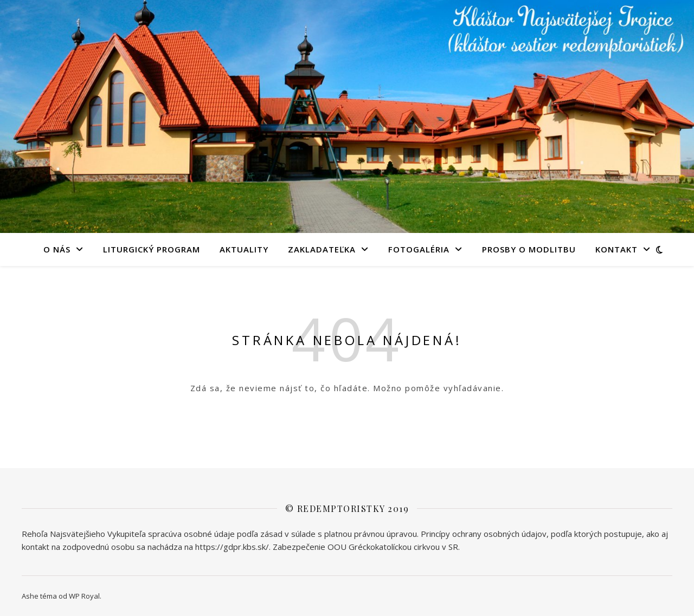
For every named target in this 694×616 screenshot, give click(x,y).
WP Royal (84, 596)
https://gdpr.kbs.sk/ (232, 547)
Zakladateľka (322, 249)
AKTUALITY (244, 249)
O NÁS (57, 249)
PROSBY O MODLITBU (529, 249)
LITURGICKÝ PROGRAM (152, 249)
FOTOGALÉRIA (419, 249)
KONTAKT (616, 249)
